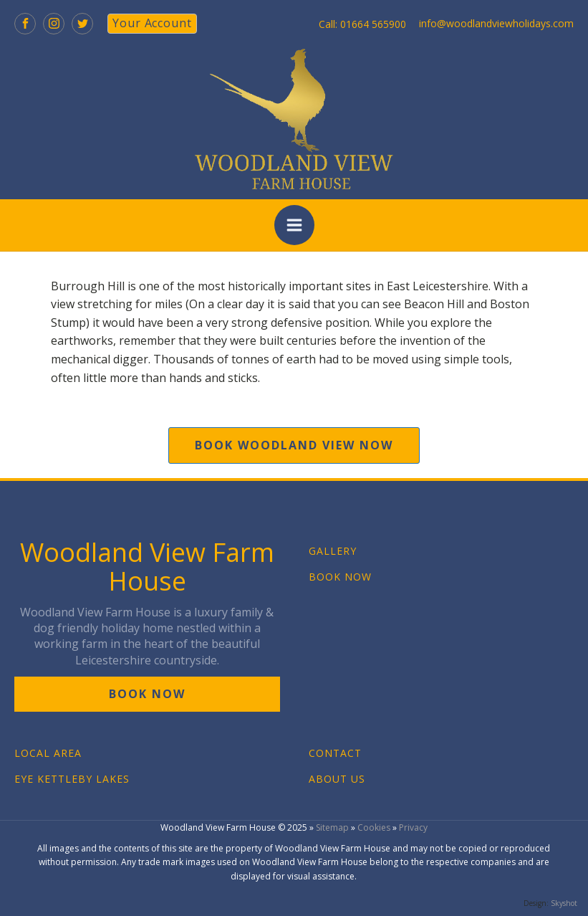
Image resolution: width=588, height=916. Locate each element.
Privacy (413, 827)
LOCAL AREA (48, 753)
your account (152, 23)
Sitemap (332, 827)
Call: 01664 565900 (362, 24)
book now (147, 694)
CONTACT (335, 753)
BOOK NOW (340, 577)
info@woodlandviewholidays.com (496, 23)
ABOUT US (337, 779)
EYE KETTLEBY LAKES (72, 779)
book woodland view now (294, 445)
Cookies (374, 827)
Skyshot (564, 903)
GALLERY (333, 551)
